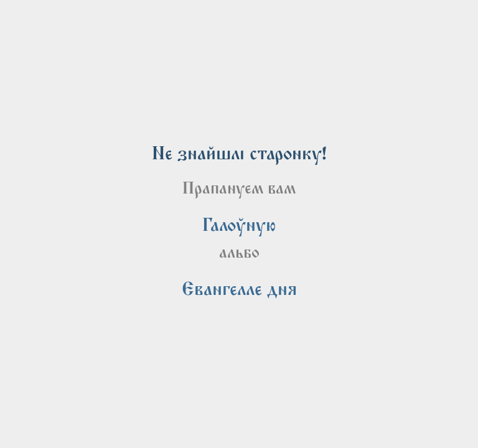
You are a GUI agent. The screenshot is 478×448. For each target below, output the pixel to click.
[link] (239, 225)
